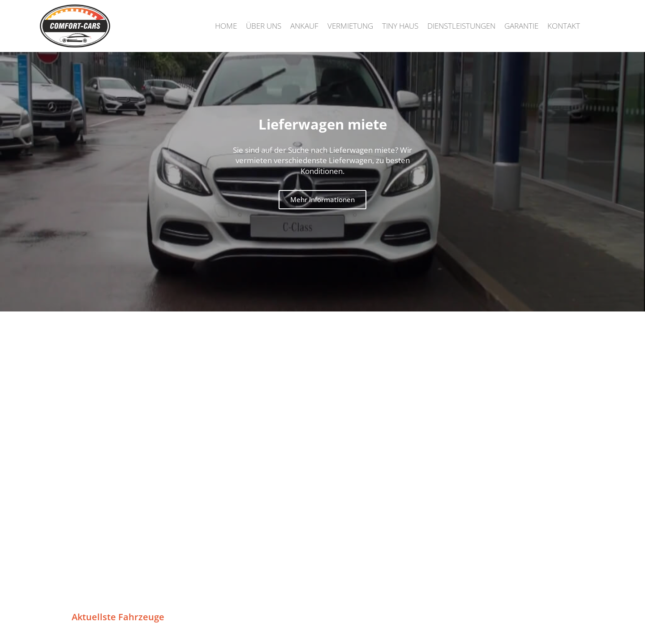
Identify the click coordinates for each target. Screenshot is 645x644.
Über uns (264, 26)
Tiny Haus (400, 26)
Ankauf (304, 26)
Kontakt (564, 26)
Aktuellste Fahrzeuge (118, 617)
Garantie (521, 26)
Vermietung (350, 26)
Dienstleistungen (461, 26)
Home (226, 26)
